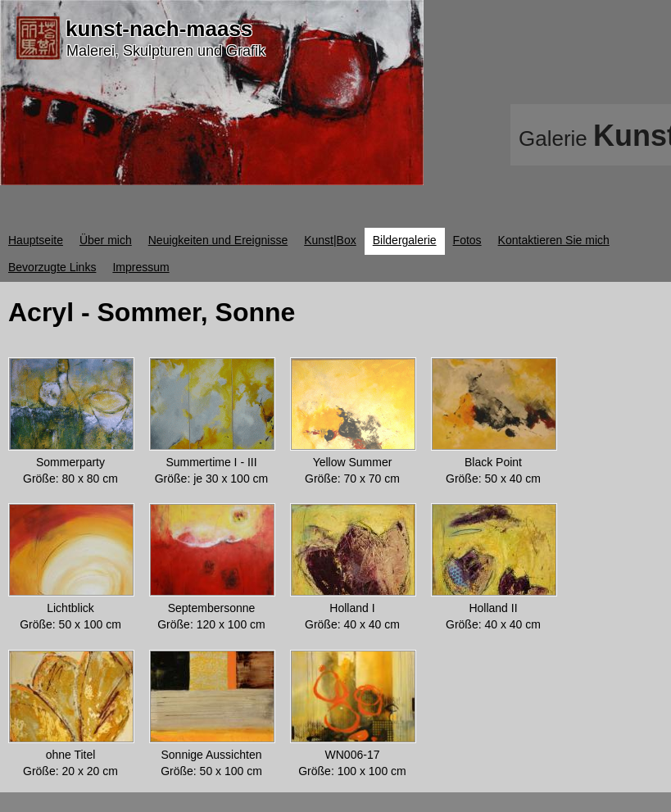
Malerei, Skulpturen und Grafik (166, 51)
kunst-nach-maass (159, 29)
